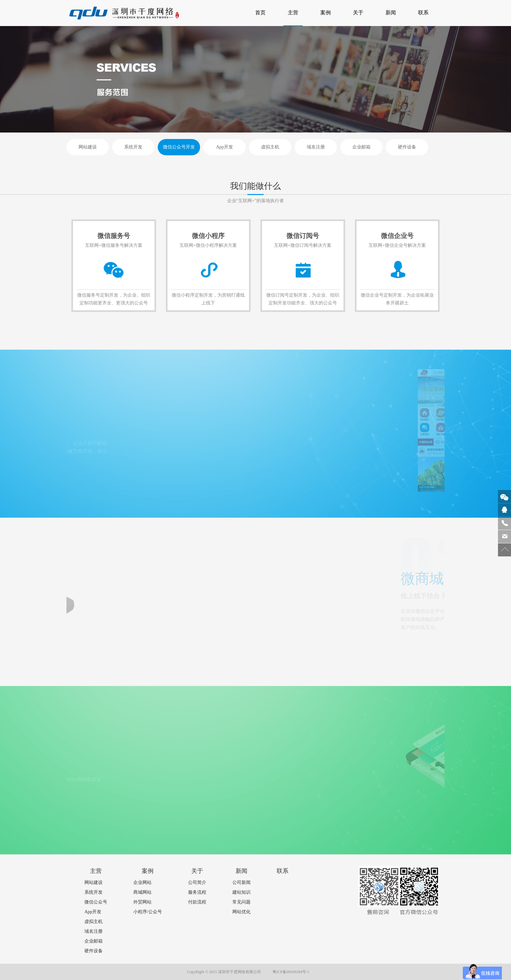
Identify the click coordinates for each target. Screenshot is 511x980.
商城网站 (142, 892)
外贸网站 (142, 902)
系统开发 (133, 147)
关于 (358, 13)
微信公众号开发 (179, 147)
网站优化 (241, 912)
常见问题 (241, 902)
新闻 (391, 13)
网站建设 (88, 147)
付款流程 (197, 902)
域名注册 (316, 147)
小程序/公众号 (148, 912)
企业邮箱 (361, 147)
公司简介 (197, 882)
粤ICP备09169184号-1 (291, 972)
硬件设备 (407, 147)
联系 (423, 13)
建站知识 (241, 892)
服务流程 (197, 892)
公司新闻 (241, 882)
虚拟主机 (270, 147)
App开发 (225, 147)
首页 (263, 8)
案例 (326, 13)
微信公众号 (96, 902)
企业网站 (142, 882)
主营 (293, 13)
